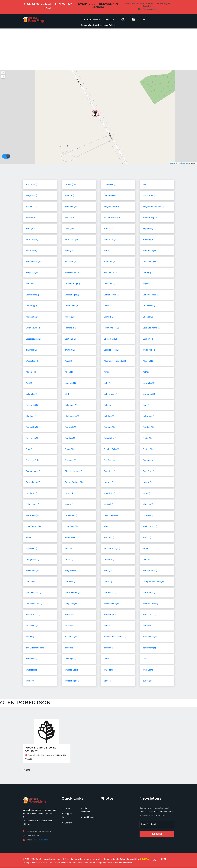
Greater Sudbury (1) (74, 483)
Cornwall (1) (70, 427)
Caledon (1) (109, 405)
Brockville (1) (32, 405)
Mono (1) (147, 538)
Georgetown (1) (33, 472)
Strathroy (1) (32, 637)
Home (68, 809)
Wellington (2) (149, 350)
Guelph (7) (148, 185)
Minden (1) (70, 538)
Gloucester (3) (149, 262)
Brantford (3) (71, 262)
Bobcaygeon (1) (111, 394)
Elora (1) (30, 449)
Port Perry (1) (149, 593)
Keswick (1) (109, 505)
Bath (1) (107, 383)
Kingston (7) (31, 196)
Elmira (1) (147, 439)
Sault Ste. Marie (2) (152, 328)
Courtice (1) (148, 427)
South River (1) (72, 615)
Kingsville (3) (32, 273)
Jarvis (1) (147, 494)
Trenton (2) (70, 350)
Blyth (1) (69, 394)
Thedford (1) (71, 648)
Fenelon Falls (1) (111, 449)
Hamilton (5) (32, 207)
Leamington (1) (111, 516)
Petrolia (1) (70, 582)
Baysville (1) (148, 383)
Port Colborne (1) (73, 593)
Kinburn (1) (148, 505)
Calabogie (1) (71, 405)
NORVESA (42, 863)
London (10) (109, 185)
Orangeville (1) (32, 560)
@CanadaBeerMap (40, 840)
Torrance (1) (31, 659)
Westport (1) (32, 681)
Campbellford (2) (112, 295)
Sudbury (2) (148, 339)
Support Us (67, 816)
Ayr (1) (29, 383)
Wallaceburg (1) (33, 670)
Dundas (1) (70, 439)
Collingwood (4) (72, 229)
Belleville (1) (31, 394)
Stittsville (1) (149, 626)
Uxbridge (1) (70, 659)
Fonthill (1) (148, 449)
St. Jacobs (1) (32, 626)
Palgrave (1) (70, 571)
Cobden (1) (109, 416)
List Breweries (85, 810)
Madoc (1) (109, 527)
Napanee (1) (31, 549)
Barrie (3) (108, 251)
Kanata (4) (109, 229)
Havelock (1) (71, 494)
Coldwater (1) (149, 416)
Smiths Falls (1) (33, 615)
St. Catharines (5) (112, 218)
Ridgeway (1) (71, 604)
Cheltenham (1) (72, 416)
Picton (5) (30, 218)
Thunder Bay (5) (150, 218)
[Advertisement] (99, 49)
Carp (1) (147, 405)
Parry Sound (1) (150, 571)
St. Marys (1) (71, 626)
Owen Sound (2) (33, 328)
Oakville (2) (109, 317)
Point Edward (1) (33, 593)
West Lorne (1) (150, 670)
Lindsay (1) (148, 516)
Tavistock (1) (71, 637)
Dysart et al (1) (111, 439)
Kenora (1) (70, 505)
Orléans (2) (148, 317)
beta (155, 9)
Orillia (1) (69, 560)
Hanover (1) (109, 483)
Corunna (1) (109, 427)
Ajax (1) (68, 361)
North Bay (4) (32, 240)
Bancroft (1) (70, 383)
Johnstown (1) (32, 505)
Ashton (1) (148, 372)
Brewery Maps (91, 20)
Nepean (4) (148, 229)
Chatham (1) (32, 416)
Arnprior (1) (109, 372)
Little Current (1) (33, 527)
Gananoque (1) (150, 461)
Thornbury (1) (110, 648)
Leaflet (172, 163)
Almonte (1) (31, 372)
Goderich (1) (110, 472)
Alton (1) (69, 372)
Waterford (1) (110, 670)
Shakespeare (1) (111, 604)
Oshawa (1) (148, 560)
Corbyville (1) (32, 427)
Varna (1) (108, 659)
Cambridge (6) (110, 196)
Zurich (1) (147, 681)
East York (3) (110, 262)
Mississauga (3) (72, 273)
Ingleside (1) (110, 494)
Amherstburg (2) (72, 284)
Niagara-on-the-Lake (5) (154, 207)
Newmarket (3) (111, 273)
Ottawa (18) (70, 185)
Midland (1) (31, 538)
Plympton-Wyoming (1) (153, 582)
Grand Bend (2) (72, 306)
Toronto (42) (32, 185)
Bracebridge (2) (72, 295)
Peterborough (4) (112, 240)
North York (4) (71, 240)
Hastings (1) (31, 494)
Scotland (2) (70, 339)
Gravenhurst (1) (33, 483)
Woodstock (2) (33, 361)
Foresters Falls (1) (34, 461)
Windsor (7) (70, 196)
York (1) (107, 681)
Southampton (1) (112, 615)
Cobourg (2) (31, 306)
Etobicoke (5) (149, 196)
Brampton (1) (149, 394)
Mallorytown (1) (150, 527)
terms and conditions (122, 863)
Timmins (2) (31, 350)
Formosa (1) (70, 461)
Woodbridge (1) (72, 681)
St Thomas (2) (110, 339)
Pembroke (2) (71, 328)
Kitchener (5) (71, 207)
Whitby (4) (69, 251)
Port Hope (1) (110, 593)
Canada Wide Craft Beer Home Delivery (99, 25)
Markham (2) (32, 317)
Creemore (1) (32, 439)
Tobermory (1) (149, 648)
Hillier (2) (108, 306)
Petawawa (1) (32, 582)
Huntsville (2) (149, 306)
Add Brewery (90, 818)
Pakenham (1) (32, 571)
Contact (110, 20)
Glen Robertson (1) (73, 472)
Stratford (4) (31, 251)
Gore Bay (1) (148, 472)
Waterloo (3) (31, 284)
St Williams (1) (149, 615)
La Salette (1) (71, 516)
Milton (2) (69, 317)
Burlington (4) (32, 229)
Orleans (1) (109, 560)
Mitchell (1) (109, 538)
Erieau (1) (69, 449)
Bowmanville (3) (33, 262)
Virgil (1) (147, 659)
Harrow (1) (148, 483)
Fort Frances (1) (111, 461)
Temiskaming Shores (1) (115, 637)
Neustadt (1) (71, 549)
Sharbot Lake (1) (150, 604)
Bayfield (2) (148, 284)
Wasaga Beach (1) (73, 670)
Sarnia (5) (69, 218)
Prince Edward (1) (34, 604)
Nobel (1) (147, 549)
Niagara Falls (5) (111, 207)
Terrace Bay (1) (150, 637)
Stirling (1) (109, 626)
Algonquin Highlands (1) (115, 361)
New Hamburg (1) (112, 549)
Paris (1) (108, 571)
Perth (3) (147, 273)
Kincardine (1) (32, 516)
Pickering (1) (110, 582)
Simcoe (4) (148, 240)
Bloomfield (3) (149, 251)
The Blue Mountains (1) (36, 648)
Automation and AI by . (135, 860)
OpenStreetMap (183, 163)
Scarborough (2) (33, 339)
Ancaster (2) (109, 284)
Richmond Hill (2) (112, 328)
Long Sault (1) (71, 527)
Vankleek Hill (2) (111, 350)
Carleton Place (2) (151, 295)
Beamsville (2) (32, 295)
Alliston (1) (148, 361)
